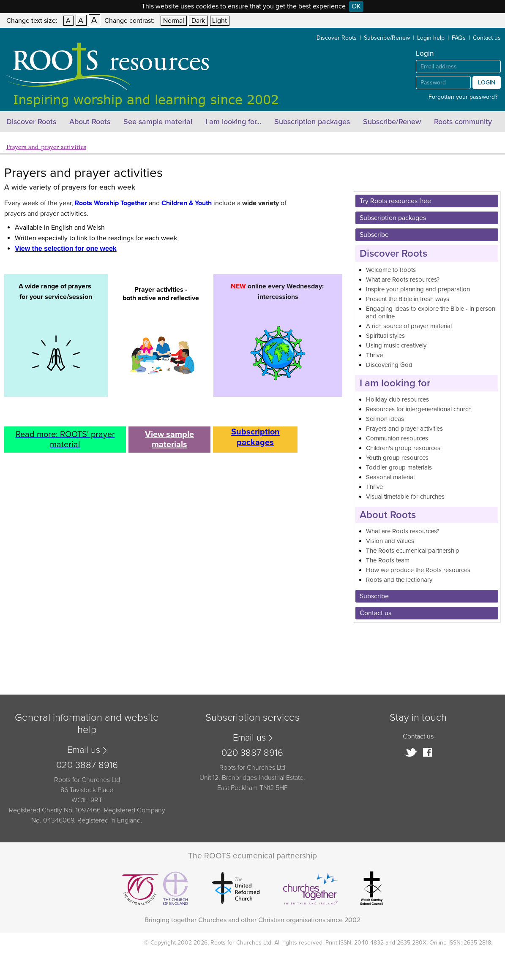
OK (356, 6)
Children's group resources (403, 448)
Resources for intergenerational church (419, 409)
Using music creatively (396, 345)
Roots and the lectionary (399, 580)
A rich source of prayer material (409, 326)
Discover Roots (337, 38)
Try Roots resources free (395, 201)
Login (487, 83)
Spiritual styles (385, 336)
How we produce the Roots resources (418, 570)
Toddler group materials (399, 467)
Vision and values (390, 541)
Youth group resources (397, 458)
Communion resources (397, 438)
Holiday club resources (397, 399)
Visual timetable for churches (405, 497)
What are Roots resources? (403, 280)
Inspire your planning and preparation (418, 289)
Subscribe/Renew (387, 38)
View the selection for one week (66, 248)
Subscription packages (312, 122)
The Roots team (388, 560)
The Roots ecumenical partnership (413, 551)
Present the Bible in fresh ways (408, 299)
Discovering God (389, 365)
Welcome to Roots (391, 270)
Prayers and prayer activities (46, 147)
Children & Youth (187, 203)
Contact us (487, 38)
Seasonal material (390, 477)
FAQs (459, 38)
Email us (84, 750)
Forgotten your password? (463, 97)
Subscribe (374, 235)
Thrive (374, 355)
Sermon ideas (385, 419)
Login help (431, 38)
